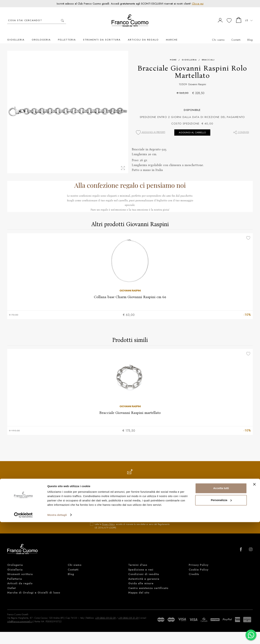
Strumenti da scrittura (102, 34)
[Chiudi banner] (254, 606)
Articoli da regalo (143, 34)
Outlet (11, 583)
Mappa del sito (139, 588)
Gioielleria (16, 34)
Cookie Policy (199, 565)
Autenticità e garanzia (144, 574)
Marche (172, 34)
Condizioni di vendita (144, 569)
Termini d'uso (138, 560)
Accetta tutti (221, 610)
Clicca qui (198, 4)
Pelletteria (67, 34)
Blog (250, 34)
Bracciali (208, 54)
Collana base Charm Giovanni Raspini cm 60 (130, 291)
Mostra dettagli (57, 637)
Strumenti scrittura (20, 569)
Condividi (241, 127)
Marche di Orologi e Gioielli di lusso (34, 588)
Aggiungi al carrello (192, 127)
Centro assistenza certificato (148, 583)
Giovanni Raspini (197, 79)
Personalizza (221, 622)
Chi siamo (218, 34)
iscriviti (156, 510)
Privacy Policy (108, 519)
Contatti (236, 34)
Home (173, 54)
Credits (194, 569)
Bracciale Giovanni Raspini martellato (130, 407)
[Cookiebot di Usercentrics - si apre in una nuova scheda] (23, 637)
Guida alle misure (141, 579)
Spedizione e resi (141, 565)
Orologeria (41, 34)
